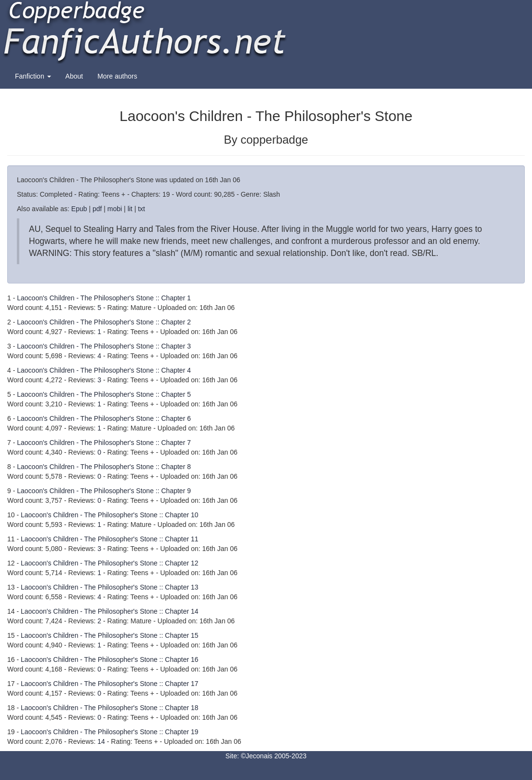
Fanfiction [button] (33, 76)
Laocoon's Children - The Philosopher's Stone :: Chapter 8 (104, 467)
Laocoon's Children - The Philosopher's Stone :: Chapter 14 (110, 611)
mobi (115, 209)
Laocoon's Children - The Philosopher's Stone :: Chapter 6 (104, 418)
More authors (117, 76)
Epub (79, 209)
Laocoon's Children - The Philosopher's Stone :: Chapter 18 (110, 708)
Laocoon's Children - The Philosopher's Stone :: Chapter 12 (110, 563)
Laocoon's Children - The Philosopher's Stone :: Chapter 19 (110, 732)
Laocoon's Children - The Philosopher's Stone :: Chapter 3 (104, 346)
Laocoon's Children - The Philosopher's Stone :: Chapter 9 (104, 491)
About (74, 76)
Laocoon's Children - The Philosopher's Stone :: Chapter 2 (104, 322)
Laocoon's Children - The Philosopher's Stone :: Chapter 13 (110, 587)
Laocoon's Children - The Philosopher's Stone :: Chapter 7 (104, 443)
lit (130, 209)
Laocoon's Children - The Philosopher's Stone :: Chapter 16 (110, 659)
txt (141, 209)
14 (101, 741)
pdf (97, 209)
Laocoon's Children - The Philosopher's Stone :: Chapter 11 (110, 539)
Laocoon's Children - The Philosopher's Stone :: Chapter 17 (110, 684)
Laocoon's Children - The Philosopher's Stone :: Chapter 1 (104, 298)
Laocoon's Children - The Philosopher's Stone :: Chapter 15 (110, 635)
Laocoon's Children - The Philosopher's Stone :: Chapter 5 (104, 394)
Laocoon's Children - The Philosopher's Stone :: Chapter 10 (110, 515)
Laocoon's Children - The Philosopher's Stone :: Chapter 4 (104, 370)
